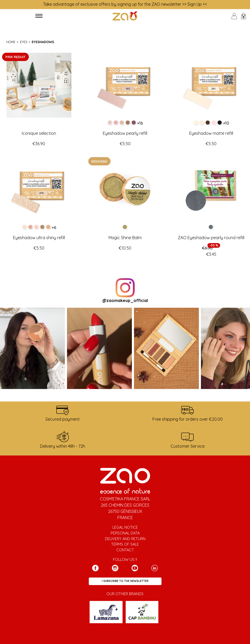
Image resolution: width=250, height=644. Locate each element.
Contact (125, 550)
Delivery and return (125, 539)
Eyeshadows (43, 42)
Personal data (125, 533)
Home (11, 42)
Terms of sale (125, 544)
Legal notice (125, 527)
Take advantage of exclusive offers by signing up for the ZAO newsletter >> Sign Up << (125, 4)
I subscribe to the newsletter (125, 581)
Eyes (24, 42)
